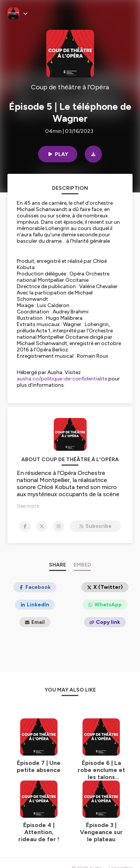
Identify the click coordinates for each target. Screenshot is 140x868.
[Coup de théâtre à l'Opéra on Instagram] (59, 526)
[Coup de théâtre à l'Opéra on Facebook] (25, 526)
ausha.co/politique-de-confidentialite (62, 379)
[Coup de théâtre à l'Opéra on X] (42, 526)
